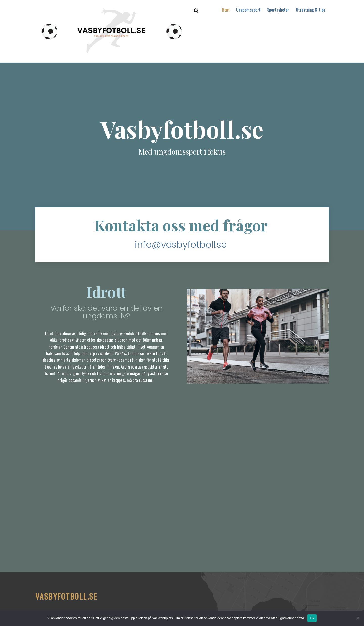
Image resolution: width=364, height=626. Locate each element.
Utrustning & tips (311, 10)
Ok (312, 618)
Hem (226, 10)
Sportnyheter (278, 10)
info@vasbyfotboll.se (181, 245)
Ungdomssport (248, 10)
